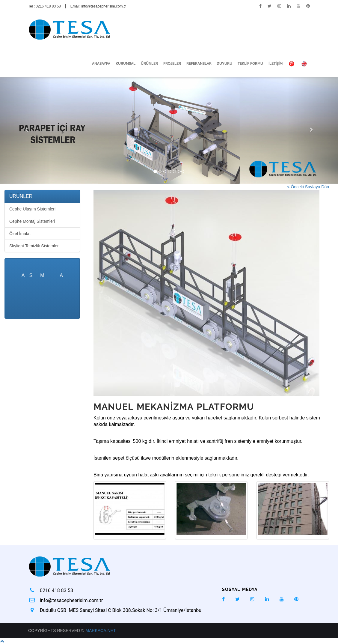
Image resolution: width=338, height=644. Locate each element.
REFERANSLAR (199, 64)
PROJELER (172, 64)
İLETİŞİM (276, 64)
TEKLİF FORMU (250, 64)
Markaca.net (101, 631)
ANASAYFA (101, 64)
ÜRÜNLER (149, 64)
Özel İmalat (20, 234)
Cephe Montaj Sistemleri (32, 221)
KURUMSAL (126, 64)
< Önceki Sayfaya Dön (308, 187)
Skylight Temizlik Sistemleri (34, 246)
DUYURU (224, 64)
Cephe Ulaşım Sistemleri (32, 209)
